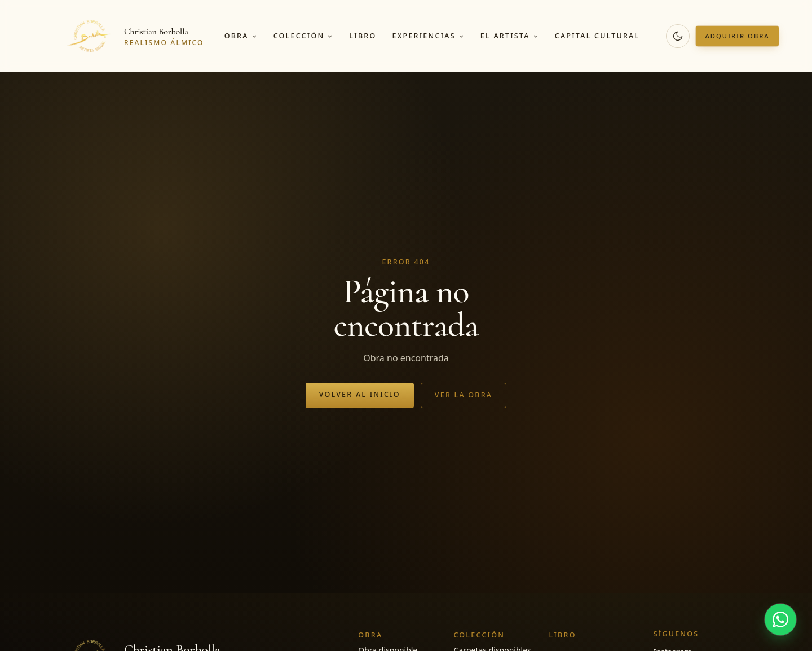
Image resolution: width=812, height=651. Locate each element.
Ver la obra (464, 395)
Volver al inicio (360, 394)
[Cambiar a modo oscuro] (678, 36)
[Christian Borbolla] (134, 36)
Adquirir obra (737, 36)
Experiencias (428, 36)
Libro (363, 36)
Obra (241, 36)
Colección (304, 36)
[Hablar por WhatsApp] (780, 619)
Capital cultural (597, 36)
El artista (510, 36)
